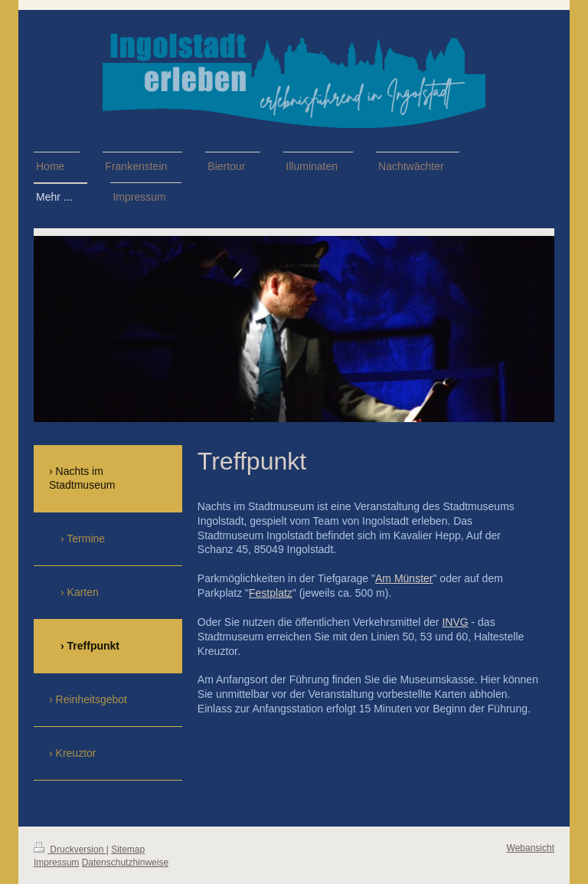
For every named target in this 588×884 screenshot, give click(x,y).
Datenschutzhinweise (125, 863)
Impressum (56, 863)
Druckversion (70, 850)
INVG (455, 622)
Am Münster (404, 578)
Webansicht (531, 848)
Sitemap (128, 850)
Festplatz (271, 593)
